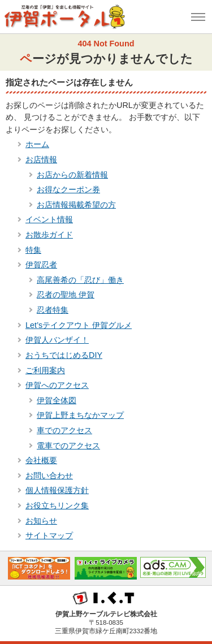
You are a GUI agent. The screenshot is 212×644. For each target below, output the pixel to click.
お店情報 (41, 159)
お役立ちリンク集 (57, 505)
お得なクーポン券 (68, 189)
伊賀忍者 (41, 265)
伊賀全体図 (57, 400)
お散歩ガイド (49, 235)
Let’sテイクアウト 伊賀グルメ (79, 325)
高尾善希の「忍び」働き (80, 280)
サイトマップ (49, 535)
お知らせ (41, 521)
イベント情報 (49, 219)
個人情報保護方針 (57, 490)
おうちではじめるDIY (64, 355)
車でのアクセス (64, 430)
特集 (33, 250)
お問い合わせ (49, 476)
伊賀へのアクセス (57, 385)
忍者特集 (53, 310)
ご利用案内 (45, 370)
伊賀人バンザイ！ (57, 340)
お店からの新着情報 (72, 175)
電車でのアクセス (68, 446)
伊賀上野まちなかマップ (80, 415)
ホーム (37, 144)
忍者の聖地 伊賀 (66, 295)
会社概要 (41, 460)
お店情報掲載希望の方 (76, 205)
